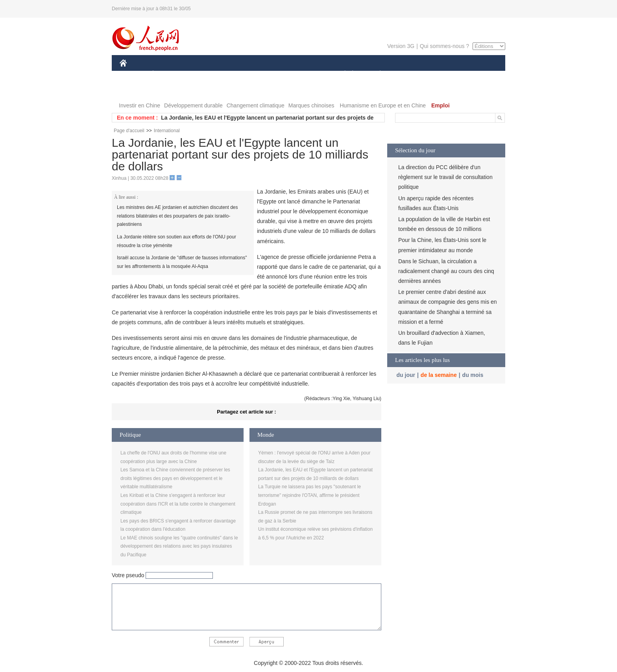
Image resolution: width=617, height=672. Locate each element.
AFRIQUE (236, 74)
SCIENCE (271, 74)
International (167, 131)
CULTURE (306, 74)
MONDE (203, 74)
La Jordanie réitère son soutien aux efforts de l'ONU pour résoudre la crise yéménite (176, 241)
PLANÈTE (376, 74)
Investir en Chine (139, 105)
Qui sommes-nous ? (444, 46)
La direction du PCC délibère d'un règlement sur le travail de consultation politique (445, 177)
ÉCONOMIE (167, 74)
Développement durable (193, 105)
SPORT (407, 74)
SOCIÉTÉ (341, 74)
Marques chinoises (311, 105)
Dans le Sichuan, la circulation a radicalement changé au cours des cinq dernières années (446, 271)
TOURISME (441, 74)
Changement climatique (256, 105)
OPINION (478, 74)
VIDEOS (167, 90)
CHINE (133, 74)
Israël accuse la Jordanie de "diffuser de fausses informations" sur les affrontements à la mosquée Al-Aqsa (182, 262)
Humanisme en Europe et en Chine (383, 105)
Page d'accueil (129, 131)
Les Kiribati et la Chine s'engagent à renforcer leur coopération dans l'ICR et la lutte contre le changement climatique (178, 504)
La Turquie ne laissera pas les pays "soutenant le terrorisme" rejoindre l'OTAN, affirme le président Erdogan (309, 495)
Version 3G (401, 46)
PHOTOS (136, 90)
